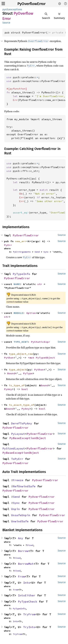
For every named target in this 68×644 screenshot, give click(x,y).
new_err (21, 241)
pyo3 (5, 9)
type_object (18, 370)
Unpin (15, 509)
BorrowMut (26, 564)
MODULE (18, 313)
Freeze (18, 480)
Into (27, 583)
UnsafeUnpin (21, 515)
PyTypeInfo (21, 274)
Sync (46, 252)
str (40, 284)
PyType (28, 373)
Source (6, 23)
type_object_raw (21, 354)
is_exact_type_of (22, 405)
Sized (30, 545)
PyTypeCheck (28, 602)
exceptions (16, 9)
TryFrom (29, 614)
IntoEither (27, 595)
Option (31, 313)
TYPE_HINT (21, 342)
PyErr (8, 245)
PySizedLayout (14, 448)
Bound (11, 373)
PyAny (8, 389)
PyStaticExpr (41, 342)
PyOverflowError (31, 4)
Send (37, 252)
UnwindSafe (20, 521)
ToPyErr (17, 459)
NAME (17, 284)
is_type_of (17, 385)
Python (9, 358)
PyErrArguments (22, 252)
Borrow (23, 551)
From (21, 576)
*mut (32, 358)
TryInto (29, 627)
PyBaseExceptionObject (28, 438)
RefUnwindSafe (24, 486)
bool (25, 389)
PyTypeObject (45, 358)
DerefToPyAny (22, 423)
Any (21, 538)
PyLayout (18, 434)
